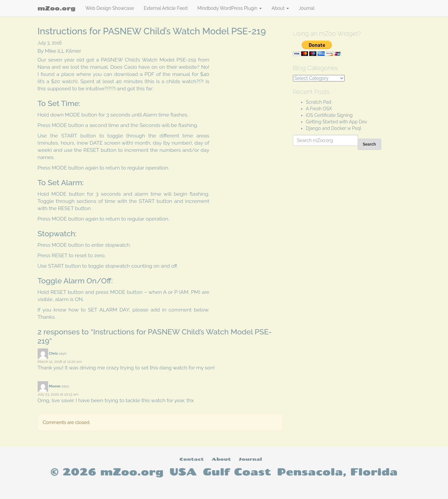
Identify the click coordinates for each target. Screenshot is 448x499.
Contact (191, 459)
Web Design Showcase (110, 8)
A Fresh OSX (319, 109)
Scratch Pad (319, 102)
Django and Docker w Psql (334, 128)
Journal (307, 8)
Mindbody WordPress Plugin (230, 8)
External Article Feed (166, 8)
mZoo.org (57, 8)
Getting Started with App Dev (337, 122)
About (280, 8)
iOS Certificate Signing (329, 115)
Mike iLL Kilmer (63, 51)
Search (369, 144)
